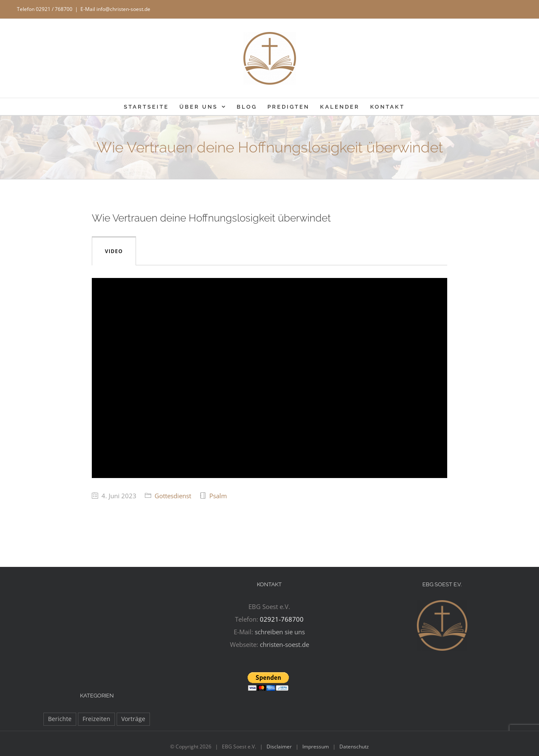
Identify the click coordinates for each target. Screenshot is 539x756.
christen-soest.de (284, 644)
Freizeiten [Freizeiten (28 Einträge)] (96, 719)
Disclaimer (279, 747)
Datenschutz (354, 747)
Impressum (316, 747)
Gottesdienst (173, 496)
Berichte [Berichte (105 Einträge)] (60, 719)
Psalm (218, 496)
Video (114, 251)
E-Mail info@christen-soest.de (115, 9)
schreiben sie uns (280, 632)
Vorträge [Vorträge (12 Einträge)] (133, 719)
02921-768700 (282, 619)
